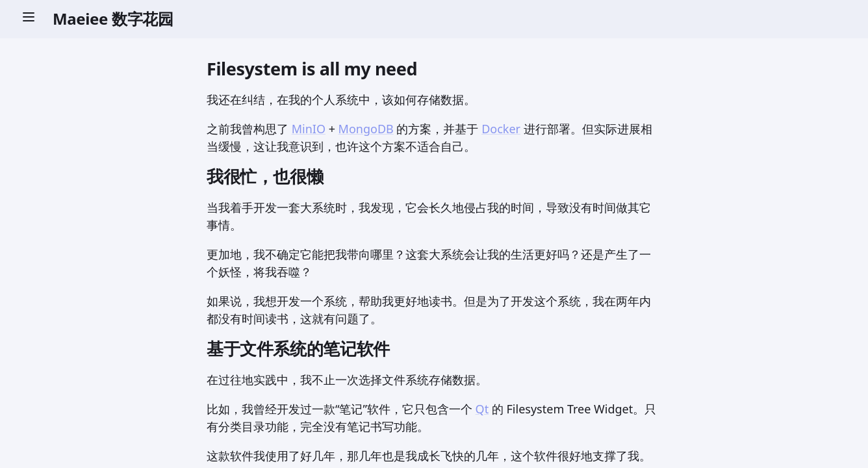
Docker (501, 129)
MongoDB (366, 129)
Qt (482, 409)
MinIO (309, 129)
